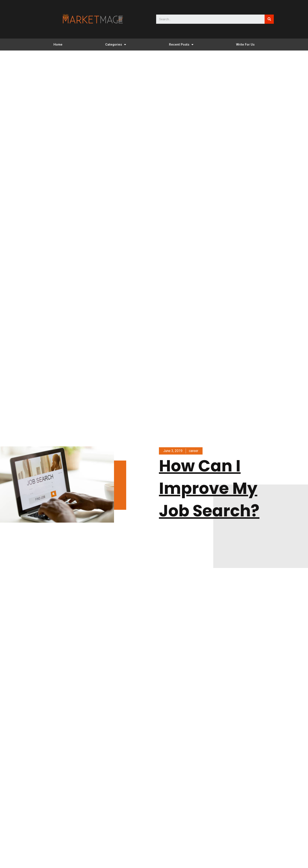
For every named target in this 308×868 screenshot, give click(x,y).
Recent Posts (181, 45)
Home (58, 45)
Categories (116, 45)
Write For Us (245, 45)
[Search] (269, 19)
